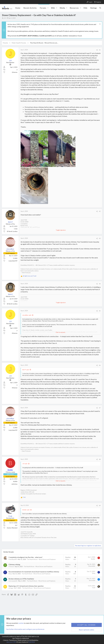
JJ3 (5, 18)
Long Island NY (13, 261)
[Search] (100, 8)
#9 (100, 506)
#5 (100, 311)
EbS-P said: (26, 370)
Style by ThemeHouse (10, 640)
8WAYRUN (32, 642)
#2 (100, 211)
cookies (21, 623)
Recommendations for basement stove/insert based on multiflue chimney (34, 572)
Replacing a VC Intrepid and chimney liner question (26, 586)
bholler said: (26, 510)
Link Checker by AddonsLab (21, 638)
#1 (100, 50)
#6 (100, 365)
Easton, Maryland (12, 528)
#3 (100, 238)
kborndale (92, 580)
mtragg (11, 588)
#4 (100, 284)
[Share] (97, 50)
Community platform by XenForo (21, 636)
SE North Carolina (12, 231)
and (30, 276)
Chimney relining (15, 564)
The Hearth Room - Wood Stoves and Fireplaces (42, 559)
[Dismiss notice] (99, 24)
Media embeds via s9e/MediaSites (28, 640)
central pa (15, 484)
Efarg (10, 574)
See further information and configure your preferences (25, 629)
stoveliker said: (27, 315)
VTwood (11, 566)
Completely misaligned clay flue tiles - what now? (26, 557)
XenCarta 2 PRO (11, 642)
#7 (100, 408)
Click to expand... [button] (61, 332)
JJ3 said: (25, 464)
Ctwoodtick (91, 566)
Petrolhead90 (13, 559)
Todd (93, 588)
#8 (100, 459)
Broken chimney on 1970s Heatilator (22, 579)
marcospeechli (13, 581)
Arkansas (15, 72)
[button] (48, 8)
